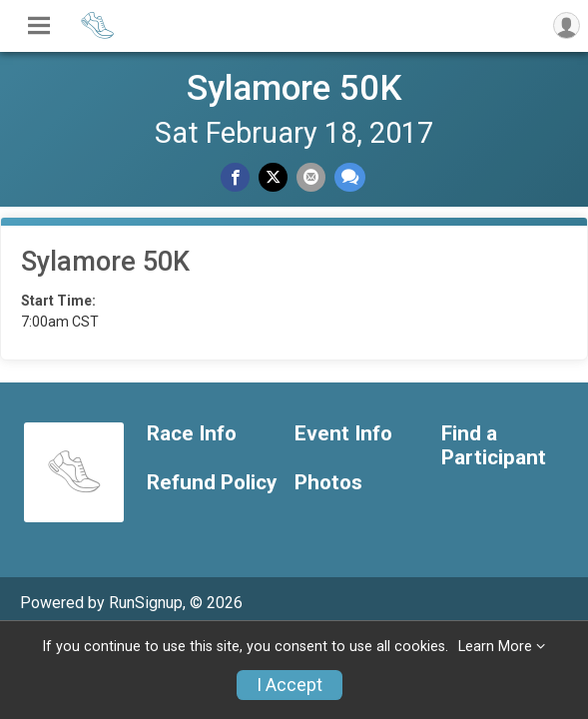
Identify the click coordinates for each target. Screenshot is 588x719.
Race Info (192, 434)
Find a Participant (494, 446)
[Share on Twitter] (273, 177)
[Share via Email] (311, 177)
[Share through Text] (350, 177)
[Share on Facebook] (235, 177)
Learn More (495, 647)
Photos (328, 483)
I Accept (290, 685)
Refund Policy (212, 483)
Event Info (343, 434)
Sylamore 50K (294, 88)
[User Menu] (567, 25)
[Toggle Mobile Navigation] (39, 26)
